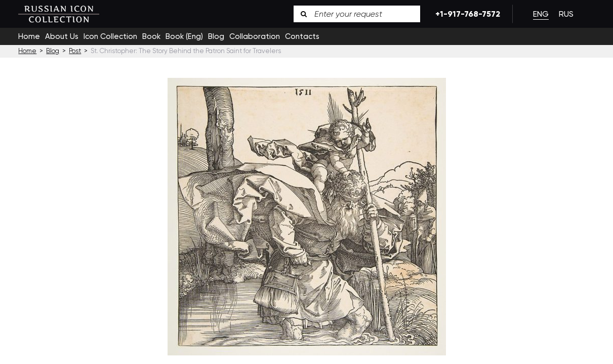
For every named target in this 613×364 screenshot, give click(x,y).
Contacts (302, 36)
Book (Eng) (184, 36)
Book (151, 36)
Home (29, 36)
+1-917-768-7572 (466, 14)
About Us (62, 36)
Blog (216, 36)
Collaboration (255, 36)
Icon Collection (110, 36)
